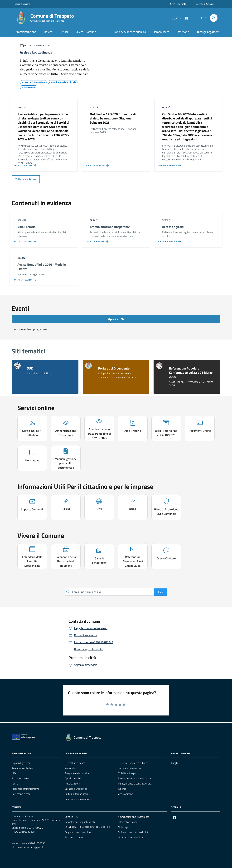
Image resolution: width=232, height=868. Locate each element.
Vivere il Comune (86, 32)
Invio (161, 592)
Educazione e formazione (78, 799)
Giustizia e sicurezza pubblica (133, 763)
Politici (15, 784)
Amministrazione (26, 32)
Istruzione (183, 32)
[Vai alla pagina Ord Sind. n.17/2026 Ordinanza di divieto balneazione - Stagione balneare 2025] (98, 164)
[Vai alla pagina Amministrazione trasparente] (98, 240)
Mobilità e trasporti (128, 773)
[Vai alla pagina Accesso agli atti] (170, 240)
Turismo (122, 789)
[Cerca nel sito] (214, 18)
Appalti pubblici (73, 778)
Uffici (14, 773)
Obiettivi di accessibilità (130, 837)
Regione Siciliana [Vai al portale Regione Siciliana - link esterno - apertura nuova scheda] (22, 4)
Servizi (64, 32)
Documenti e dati (21, 794)
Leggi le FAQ (71, 817)
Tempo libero (161, 32)
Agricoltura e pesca (75, 763)
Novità (48, 32)
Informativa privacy (128, 822)
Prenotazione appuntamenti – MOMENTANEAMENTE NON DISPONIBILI (87, 824)
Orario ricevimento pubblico (129, 32)
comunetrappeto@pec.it (30, 847)
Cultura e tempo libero (77, 794)
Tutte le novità (26, 179)
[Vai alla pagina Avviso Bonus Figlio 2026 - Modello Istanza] (26, 278)
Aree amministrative (22, 768)
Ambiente (70, 768)
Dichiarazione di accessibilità (133, 832)
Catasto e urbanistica (76, 789)
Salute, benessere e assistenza (134, 778)
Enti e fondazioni (21, 778)
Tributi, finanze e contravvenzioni (135, 784)
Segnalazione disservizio (78, 832)
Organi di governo (21, 763)
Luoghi (175, 763)
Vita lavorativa (126, 794)
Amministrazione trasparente (134, 817)
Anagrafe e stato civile (77, 773)
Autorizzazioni (72, 784)
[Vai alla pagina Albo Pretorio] (26, 240)
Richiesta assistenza (76, 837)
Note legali (124, 827)
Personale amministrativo (25, 789)
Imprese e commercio (129, 768)
